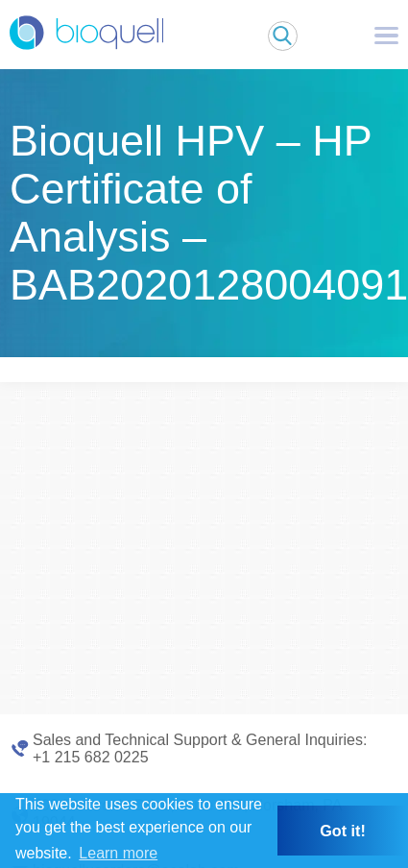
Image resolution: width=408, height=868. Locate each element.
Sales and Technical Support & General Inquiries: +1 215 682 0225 (200, 748)
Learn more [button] (118, 853)
